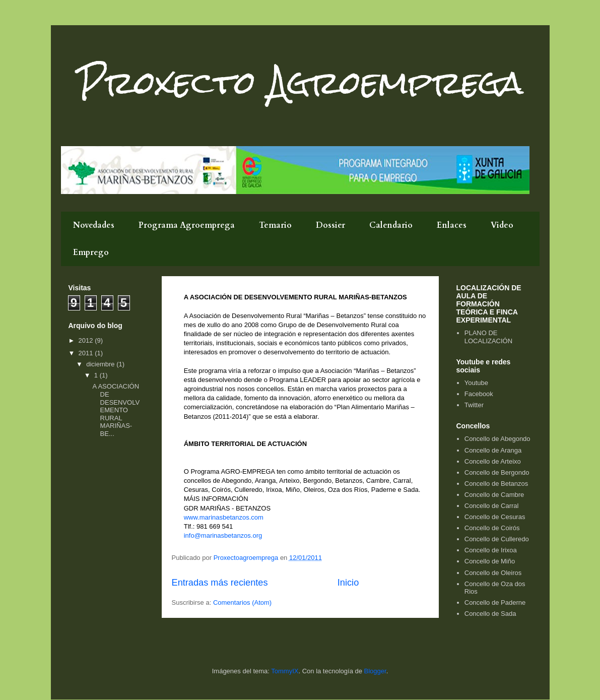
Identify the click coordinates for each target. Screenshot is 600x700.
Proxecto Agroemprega (300, 82)
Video (502, 225)
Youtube (476, 383)
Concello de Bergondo (497, 472)
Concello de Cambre (494, 495)
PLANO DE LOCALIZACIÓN (488, 337)
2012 (87, 340)
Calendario (391, 225)
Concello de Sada (490, 614)
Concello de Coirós (492, 528)
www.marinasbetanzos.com (224, 517)
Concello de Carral (492, 506)
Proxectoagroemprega (247, 558)
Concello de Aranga (493, 450)
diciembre (101, 364)
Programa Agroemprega (187, 225)
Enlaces (452, 225)
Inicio (348, 583)
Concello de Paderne (495, 602)
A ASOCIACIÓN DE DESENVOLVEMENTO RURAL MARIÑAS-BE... (116, 410)
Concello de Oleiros (493, 573)
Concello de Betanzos (496, 484)
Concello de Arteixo (493, 461)
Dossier (330, 225)
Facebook (479, 394)
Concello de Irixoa (491, 550)
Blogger (375, 671)
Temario (275, 225)
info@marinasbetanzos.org (223, 535)
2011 (87, 353)
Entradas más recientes (220, 583)
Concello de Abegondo (497, 439)
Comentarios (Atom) (242, 602)
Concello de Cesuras (495, 517)
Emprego (91, 252)
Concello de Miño (490, 561)
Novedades (94, 225)
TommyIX (285, 671)
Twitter (474, 405)
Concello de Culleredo (497, 539)
